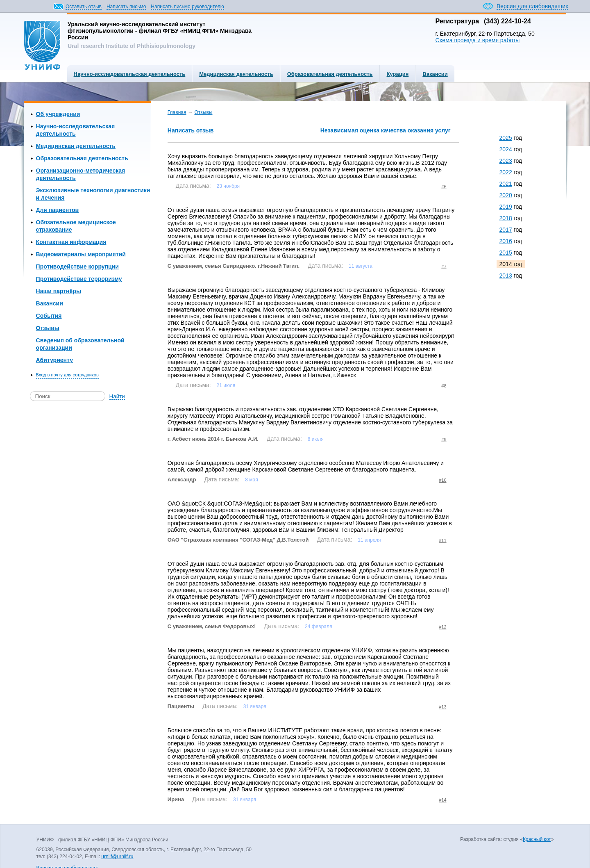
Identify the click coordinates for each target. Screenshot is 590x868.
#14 (442, 800)
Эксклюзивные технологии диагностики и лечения (93, 194)
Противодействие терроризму (79, 279)
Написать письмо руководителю (187, 7)
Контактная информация (71, 242)
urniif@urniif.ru (117, 857)
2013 (506, 276)
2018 (506, 218)
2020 (506, 195)
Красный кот (537, 839)
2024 (506, 149)
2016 (506, 241)
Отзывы (48, 328)
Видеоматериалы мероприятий (81, 254)
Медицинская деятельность (236, 74)
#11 (442, 540)
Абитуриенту (54, 360)
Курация (398, 74)
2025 (506, 138)
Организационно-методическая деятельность (81, 174)
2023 (506, 161)
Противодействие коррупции (77, 267)
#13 (442, 707)
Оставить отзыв (84, 7)
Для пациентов (57, 210)
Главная (177, 112)
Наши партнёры (59, 291)
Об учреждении (58, 114)
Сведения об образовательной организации (80, 344)
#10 (442, 480)
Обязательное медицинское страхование (76, 226)
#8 (444, 386)
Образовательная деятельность (330, 74)
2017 (506, 230)
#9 (444, 440)
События (49, 316)
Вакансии (435, 74)
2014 (506, 264)
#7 (444, 267)
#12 (442, 627)
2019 (506, 207)
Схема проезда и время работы (477, 40)
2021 (506, 184)
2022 (506, 172)
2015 (506, 253)
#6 (444, 187)
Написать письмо (126, 7)
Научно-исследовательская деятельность (130, 74)
